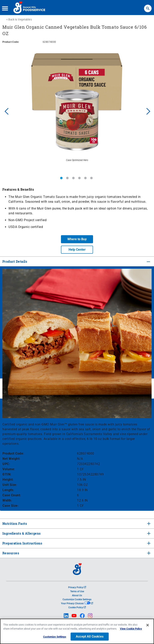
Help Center (77, 250)
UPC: (6, 464)
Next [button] (148, 111)
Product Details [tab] (15, 261)
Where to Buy (77, 239)
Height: (8, 480)
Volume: (9, 469)
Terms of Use (77, 591)
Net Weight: (11, 459)
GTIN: (7, 474)
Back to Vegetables (20, 19)
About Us (77, 595)
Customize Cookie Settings (77, 599)
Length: (8, 490)
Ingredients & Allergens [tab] (21, 533)
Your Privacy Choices (77, 603)
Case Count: (12, 495)
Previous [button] (6, 111)
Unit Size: (10, 485)
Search (148, 7)
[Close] (148, 625)
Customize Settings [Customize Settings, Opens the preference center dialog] (55, 637)
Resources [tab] (11, 553)
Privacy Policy (77, 587)
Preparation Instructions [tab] (22, 543)
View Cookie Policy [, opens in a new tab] (131, 629)
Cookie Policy (77, 607)
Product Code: (13, 453)
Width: (7, 500)
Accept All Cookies (90, 636)
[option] (77, 111)
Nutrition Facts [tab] (14, 523)
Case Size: (11, 506)
